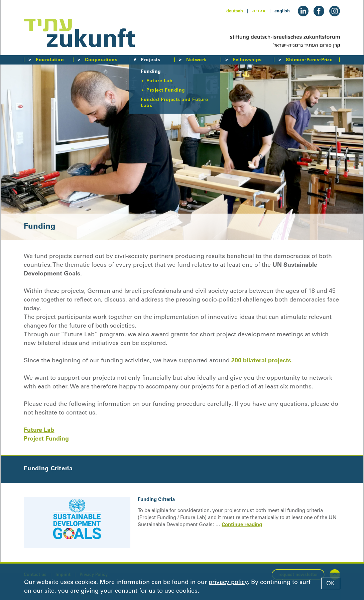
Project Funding (166, 90)
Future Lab (159, 81)
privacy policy (228, 582)
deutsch (235, 11)
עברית (259, 11)
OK (331, 583)
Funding (151, 71)
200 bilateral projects (261, 360)
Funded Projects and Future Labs (174, 102)
